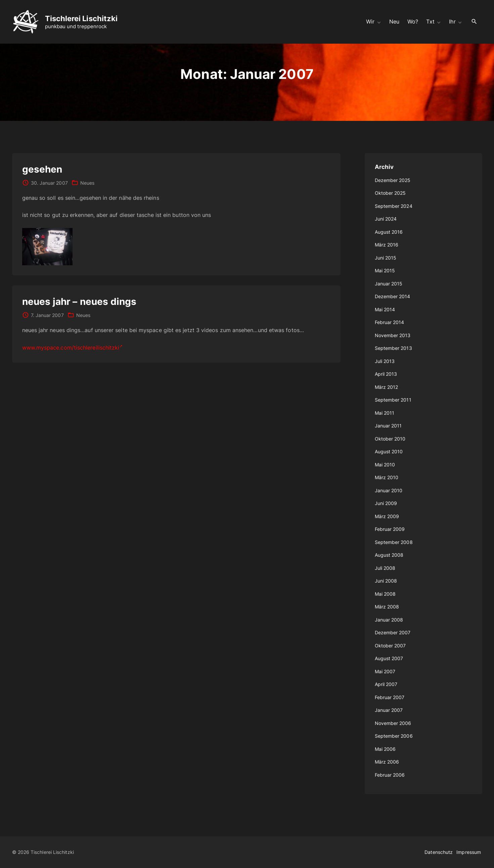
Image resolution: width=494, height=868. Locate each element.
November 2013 (393, 335)
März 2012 (387, 387)
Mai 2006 (385, 749)
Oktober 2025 (390, 193)
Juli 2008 (385, 568)
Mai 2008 (385, 594)
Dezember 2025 (393, 180)
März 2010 (387, 477)
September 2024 (394, 206)
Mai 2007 (385, 671)
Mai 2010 (385, 465)
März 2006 (387, 762)
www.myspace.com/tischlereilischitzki (73, 348)
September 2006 (394, 736)
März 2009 (387, 516)
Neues (87, 183)
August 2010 (389, 451)
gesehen (42, 169)
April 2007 (386, 684)
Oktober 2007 (390, 646)
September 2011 (393, 400)
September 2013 (393, 348)
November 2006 (393, 723)
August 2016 (389, 232)
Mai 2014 (385, 309)
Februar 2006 (390, 775)
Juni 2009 (386, 503)
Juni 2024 (386, 219)
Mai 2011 (385, 413)
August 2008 (389, 555)
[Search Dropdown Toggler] (474, 22)
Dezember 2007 (393, 632)
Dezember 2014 (393, 296)
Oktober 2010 (390, 439)
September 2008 (394, 542)
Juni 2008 (386, 581)
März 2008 (387, 607)
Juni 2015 (386, 258)
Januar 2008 (389, 620)
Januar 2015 (389, 284)
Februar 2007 (390, 697)
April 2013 (386, 374)
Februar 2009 (390, 529)
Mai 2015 (385, 270)
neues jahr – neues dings (79, 302)
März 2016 (387, 245)
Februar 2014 (390, 322)
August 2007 (389, 658)
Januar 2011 (388, 426)
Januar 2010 (389, 490)
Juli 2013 (385, 361)
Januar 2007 (389, 710)
